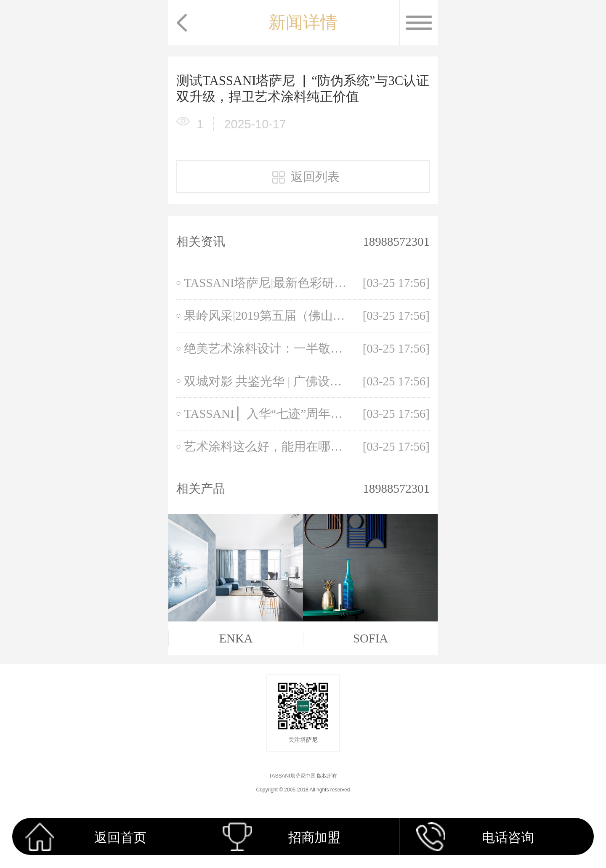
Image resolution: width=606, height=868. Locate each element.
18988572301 (396, 242)
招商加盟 (314, 837)
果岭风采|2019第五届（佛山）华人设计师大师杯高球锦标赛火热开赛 (266, 316)
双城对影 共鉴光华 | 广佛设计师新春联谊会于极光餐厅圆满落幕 (266, 381)
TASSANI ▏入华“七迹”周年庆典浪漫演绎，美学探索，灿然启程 (266, 414)
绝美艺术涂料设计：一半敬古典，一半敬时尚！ (266, 348)
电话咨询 (508, 837)
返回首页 (120, 837)
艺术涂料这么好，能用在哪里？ (266, 446)
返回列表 (306, 177)
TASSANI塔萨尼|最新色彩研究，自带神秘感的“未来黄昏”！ (266, 283)
